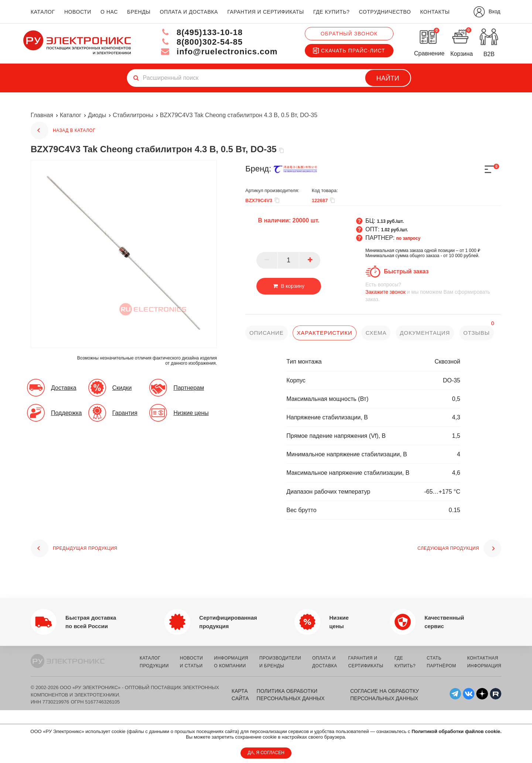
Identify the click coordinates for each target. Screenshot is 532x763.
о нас (109, 12)
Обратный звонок (349, 34)
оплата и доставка (189, 12)
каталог (43, 12)
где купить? (331, 12)
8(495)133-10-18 (202, 32)
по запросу (408, 238)
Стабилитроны (133, 115)
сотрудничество (385, 12)
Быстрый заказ (406, 271)
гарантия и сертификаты (266, 12)
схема (376, 333)
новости (78, 12)
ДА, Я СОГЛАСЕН (266, 753)
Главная (42, 115)
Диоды (97, 115)
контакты (435, 12)
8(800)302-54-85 (202, 42)
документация (425, 333)
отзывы (477, 333)
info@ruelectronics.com (219, 52)
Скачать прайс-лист (349, 51)
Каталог (71, 115)
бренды (139, 12)
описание (267, 333)
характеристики (324, 333)
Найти (388, 78)
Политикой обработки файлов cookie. (457, 731)
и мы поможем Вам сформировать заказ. (433, 292)
